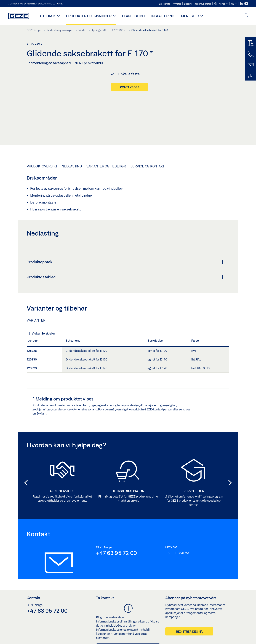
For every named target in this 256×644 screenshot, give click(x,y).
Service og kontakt (148, 159)
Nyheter (177, 4)
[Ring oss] (251, 54)
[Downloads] (251, 76)
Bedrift (188, 4)
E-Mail (41, 406)
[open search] (246, 16)
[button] (221, 4)
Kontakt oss (130, 87)
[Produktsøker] (251, 44)
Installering (163, 16)
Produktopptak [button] (126, 255)
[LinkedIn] (242, 4)
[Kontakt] (251, 65)
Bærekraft (164, 4)
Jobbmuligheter (203, 4)
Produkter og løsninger (89, 16)
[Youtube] (246, 4)
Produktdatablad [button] (126, 270)
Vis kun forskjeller (41, 326)
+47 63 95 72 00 (116, 546)
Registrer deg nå (189, 624)
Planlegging (134, 16)
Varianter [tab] (36, 313)
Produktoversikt (42, 159)
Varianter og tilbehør (106, 159)
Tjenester (190, 16)
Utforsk (48, 16)
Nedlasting (72, 159)
